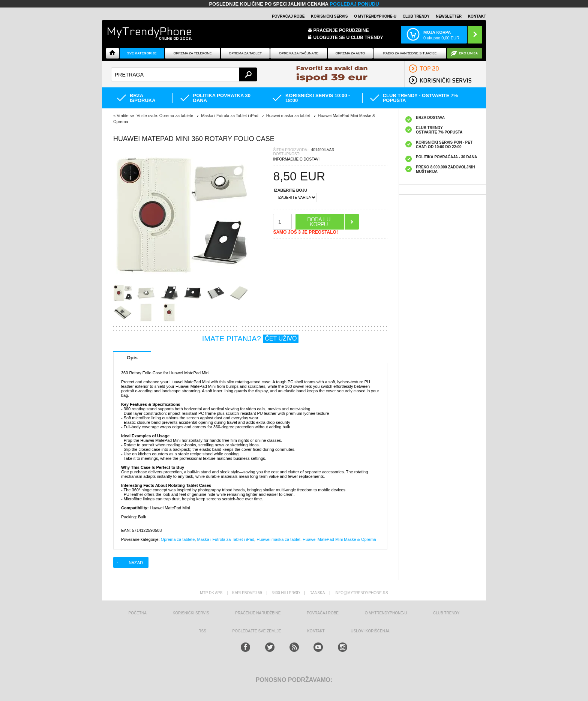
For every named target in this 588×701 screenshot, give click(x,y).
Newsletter (449, 16)
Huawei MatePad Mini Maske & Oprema (339, 539)
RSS (202, 631)
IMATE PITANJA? (250, 339)
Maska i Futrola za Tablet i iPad (226, 539)
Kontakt (477, 16)
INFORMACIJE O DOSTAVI (296, 159)
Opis (132, 358)
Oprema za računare (299, 53)
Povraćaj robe (288, 16)
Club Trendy (416, 16)
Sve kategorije (142, 53)
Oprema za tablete (178, 539)
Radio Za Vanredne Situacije (410, 53)
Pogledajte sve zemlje (257, 631)
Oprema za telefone (193, 53)
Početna (138, 613)
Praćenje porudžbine (341, 30)
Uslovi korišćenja (370, 631)
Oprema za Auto (350, 53)
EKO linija (469, 53)
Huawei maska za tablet (278, 539)
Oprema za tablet (245, 53)
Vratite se (125, 116)
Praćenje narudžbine (258, 613)
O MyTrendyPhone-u (375, 16)
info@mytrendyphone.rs (361, 593)
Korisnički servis (329, 16)
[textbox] (184, 74)
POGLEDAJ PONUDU (354, 4)
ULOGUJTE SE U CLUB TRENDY (348, 38)
